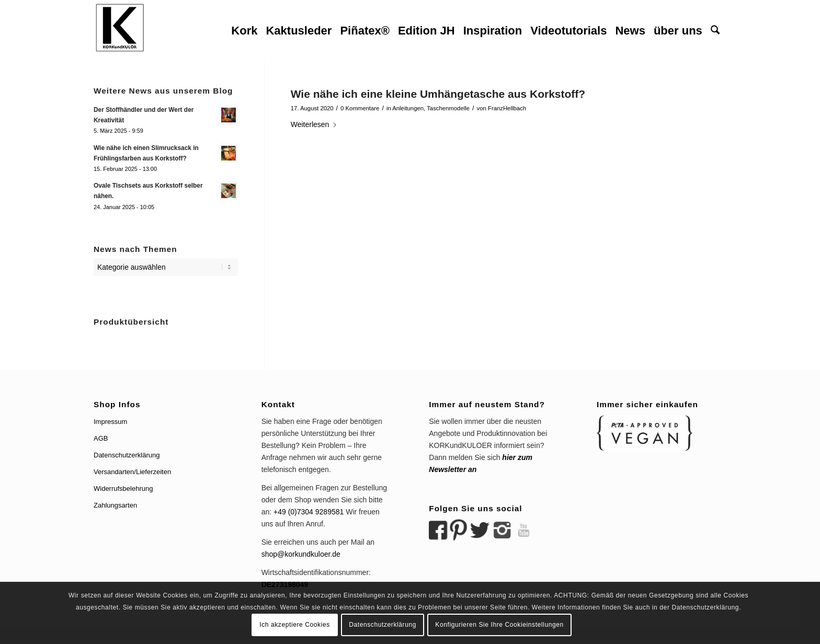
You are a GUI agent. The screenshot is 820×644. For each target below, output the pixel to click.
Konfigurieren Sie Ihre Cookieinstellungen (499, 625)
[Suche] (715, 31)
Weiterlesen (314, 124)
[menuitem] (244, 31)
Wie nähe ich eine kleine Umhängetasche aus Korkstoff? (438, 94)
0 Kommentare (360, 108)
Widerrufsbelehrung (123, 488)
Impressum (110, 422)
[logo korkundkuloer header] (120, 31)
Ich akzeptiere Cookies (295, 625)
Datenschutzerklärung (127, 455)
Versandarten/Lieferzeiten (132, 472)
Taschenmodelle (448, 108)
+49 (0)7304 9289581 (309, 512)
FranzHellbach (507, 108)
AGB (101, 438)
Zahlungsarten (115, 505)
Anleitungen (408, 108)
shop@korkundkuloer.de (301, 554)
